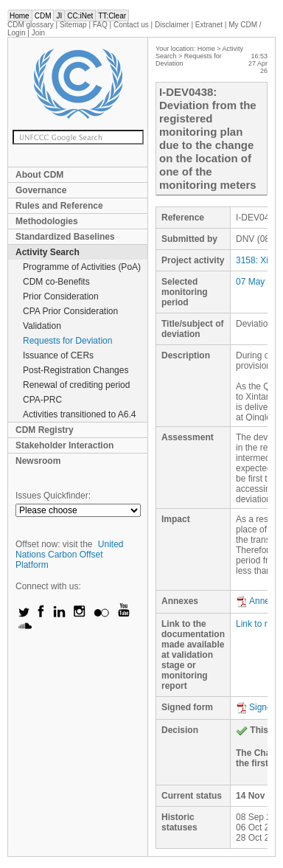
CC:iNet (80, 16)
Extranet (209, 25)
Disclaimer (172, 25)
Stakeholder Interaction (64, 445)
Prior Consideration (61, 296)
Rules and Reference (59, 206)
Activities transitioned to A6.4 (79, 414)
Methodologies (47, 221)
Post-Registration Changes (76, 370)
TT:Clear (112, 16)
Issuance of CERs (58, 355)
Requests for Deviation (67, 341)
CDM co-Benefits (56, 282)
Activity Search (48, 252)
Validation (42, 326)
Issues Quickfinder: (53, 496)
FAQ (100, 25)
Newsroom (38, 461)
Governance (41, 190)
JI (59, 16)
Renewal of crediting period (76, 385)
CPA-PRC (42, 400)
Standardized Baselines (65, 237)
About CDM (39, 175)
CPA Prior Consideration (70, 311)
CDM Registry (45, 430)
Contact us (131, 25)
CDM (43, 16)
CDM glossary (31, 25)
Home (20, 16)
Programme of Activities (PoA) (82, 267)
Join (38, 33)
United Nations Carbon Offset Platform (70, 555)
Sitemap (73, 25)
